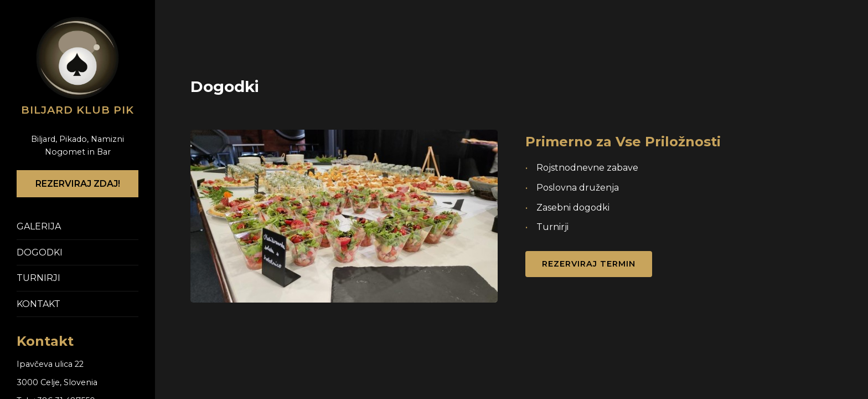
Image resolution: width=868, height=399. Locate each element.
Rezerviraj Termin (589, 264)
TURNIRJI (38, 278)
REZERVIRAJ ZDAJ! (78, 184)
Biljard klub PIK (77, 110)
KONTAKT (38, 304)
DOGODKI (40, 252)
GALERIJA (39, 226)
